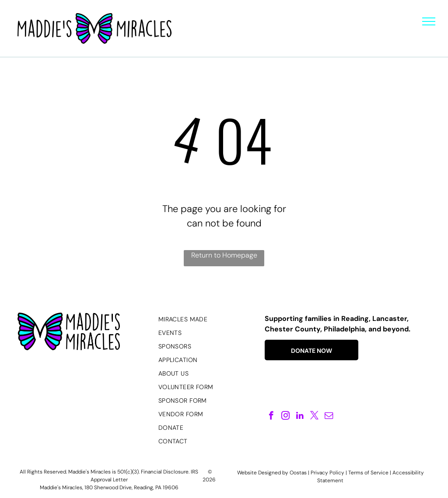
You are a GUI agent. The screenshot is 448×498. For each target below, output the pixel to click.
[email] (329, 417)
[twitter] (314, 417)
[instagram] (285, 417)
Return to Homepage (224, 255)
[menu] (429, 21)
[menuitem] (207, 319)
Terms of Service (368, 473)
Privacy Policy (327, 473)
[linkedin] (300, 417)
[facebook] (271, 417)
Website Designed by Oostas (272, 473)
